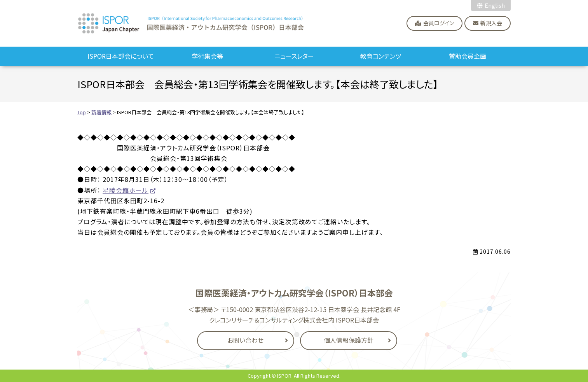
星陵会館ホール (126, 190)
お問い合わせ (245, 340)
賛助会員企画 (468, 56)
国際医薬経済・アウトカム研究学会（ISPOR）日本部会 (191, 23)
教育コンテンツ (381, 56)
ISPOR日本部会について (121, 56)
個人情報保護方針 (349, 340)
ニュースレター (294, 56)
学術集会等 (208, 56)
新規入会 (491, 23)
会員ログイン (439, 23)
